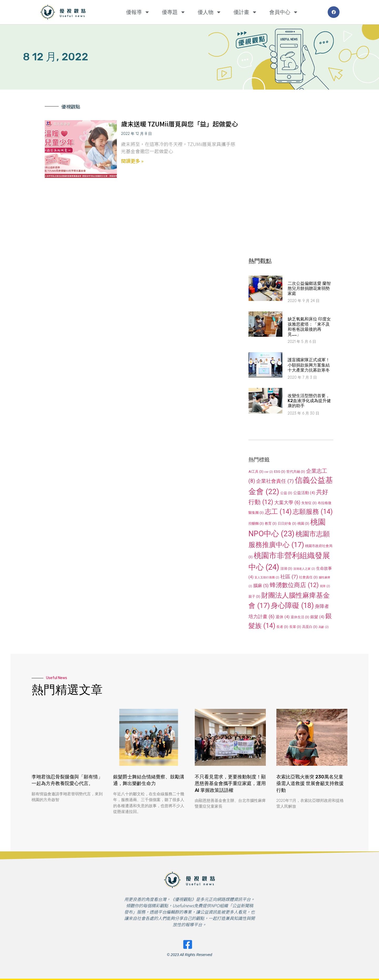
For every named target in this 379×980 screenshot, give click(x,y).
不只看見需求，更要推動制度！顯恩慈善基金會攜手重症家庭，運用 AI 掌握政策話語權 (230, 783)
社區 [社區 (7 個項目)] (289, 577)
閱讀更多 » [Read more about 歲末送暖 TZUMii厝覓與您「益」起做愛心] (132, 161)
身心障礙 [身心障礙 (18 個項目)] (292, 606)
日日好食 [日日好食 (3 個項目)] (287, 523)
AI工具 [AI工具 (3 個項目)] (256, 472)
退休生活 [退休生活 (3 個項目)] (300, 617)
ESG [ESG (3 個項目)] (280, 472)
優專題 (174, 12)
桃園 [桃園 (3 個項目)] (303, 523)
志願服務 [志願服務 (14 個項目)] (313, 512)
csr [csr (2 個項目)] (269, 472)
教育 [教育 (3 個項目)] (271, 523)
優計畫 (245, 12)
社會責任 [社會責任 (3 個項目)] (308, 577)
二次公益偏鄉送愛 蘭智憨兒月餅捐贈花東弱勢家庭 (309, 288)
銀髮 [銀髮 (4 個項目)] (317, 617)
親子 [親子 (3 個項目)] (254, 596)
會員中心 (284, 12)
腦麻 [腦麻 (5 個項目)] (261, 586)
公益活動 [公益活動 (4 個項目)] (304, 493)
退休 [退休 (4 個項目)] (283, 617)
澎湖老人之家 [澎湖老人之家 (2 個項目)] (304, 569)
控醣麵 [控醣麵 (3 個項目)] (256, 523)
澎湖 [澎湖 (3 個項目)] (286, 569)
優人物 (210, 12)
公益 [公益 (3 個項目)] (286, 493)
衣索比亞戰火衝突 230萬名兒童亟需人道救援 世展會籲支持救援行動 (310, 783)
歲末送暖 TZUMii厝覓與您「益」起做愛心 (179, 124)
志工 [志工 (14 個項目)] (278, 512)
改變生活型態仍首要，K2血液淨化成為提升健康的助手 (309, 401)
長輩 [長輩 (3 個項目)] (295, 627)
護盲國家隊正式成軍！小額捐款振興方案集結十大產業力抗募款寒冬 (309, 365)
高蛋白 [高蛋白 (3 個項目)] (310, 627)
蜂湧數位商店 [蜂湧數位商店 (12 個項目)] (294, 585)
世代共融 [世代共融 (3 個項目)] (296, 472)
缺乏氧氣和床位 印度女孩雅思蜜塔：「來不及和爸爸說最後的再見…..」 (309, 327)
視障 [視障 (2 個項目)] (325, 586)
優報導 (138, 12)
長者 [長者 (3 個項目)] (282, 627)
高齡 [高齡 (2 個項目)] (324, 627)
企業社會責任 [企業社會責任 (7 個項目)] (275, 481)
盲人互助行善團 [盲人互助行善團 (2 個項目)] (267, 577)
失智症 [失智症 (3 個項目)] (309, 503)
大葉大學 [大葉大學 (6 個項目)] (287, 502)
